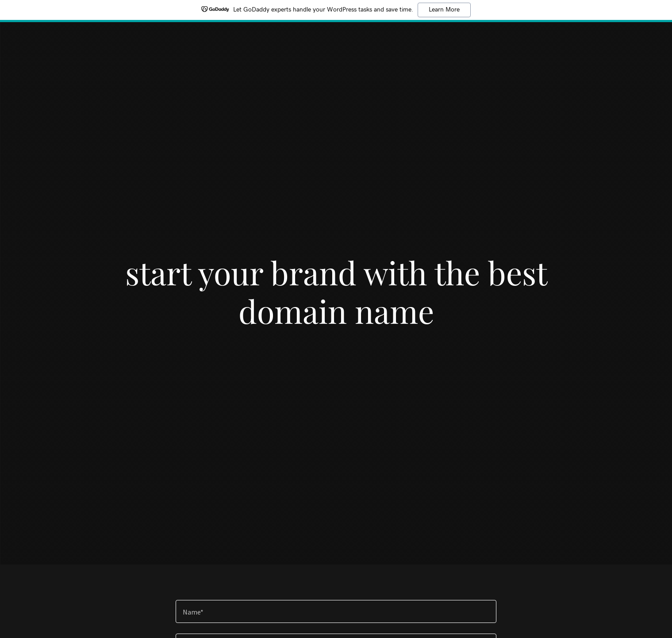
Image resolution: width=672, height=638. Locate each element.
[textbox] (336, 611)
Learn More (444, 10)
